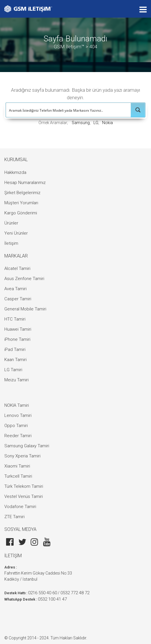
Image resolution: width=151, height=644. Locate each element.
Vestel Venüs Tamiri (24, 496)
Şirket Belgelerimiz (22, 193)
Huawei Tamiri (18, 329)
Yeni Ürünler (16, 233)
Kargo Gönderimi (21, 213)
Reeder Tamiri (18, 436)
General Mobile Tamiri (25, 309)
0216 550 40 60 (43, 593)
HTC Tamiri (15, 319)
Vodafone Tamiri (20, 507)
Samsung (81, 123)
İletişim (11, 243)
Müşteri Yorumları (21, 203)
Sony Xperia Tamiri (22, 456)
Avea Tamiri (15, 289)
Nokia (107, 123)
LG (96, 123)
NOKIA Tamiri (17, 405)
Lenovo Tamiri (18, 415)
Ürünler (11, 223)
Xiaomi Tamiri (17, 466)
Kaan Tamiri (15, 360)
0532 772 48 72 (75, 593)
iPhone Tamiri (17, 339)
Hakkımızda (15, 172)
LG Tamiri (13, 370)
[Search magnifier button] (138, 110)
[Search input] (69, 110)
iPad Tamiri (15, 349)
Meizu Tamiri (16, 380)
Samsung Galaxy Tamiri (27, 446)
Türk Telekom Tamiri (24, 486)
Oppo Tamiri (16, 426)
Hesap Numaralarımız (25, 183)
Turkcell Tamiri (18, 476)
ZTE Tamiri (14, 517)
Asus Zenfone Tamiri (24, 279)
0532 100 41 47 (52, 599)
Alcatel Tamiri (17, 268)
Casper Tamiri (18, 299)
